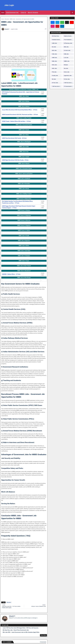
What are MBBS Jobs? (8, 539)
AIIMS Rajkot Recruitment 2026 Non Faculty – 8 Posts (15, 160)
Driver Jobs (67, 72)
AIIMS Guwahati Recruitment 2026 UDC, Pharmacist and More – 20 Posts (20, 115)
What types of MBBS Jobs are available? (13, 556)
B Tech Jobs (67, 79)
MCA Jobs (54, 65)
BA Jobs (54, 47)
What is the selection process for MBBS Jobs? (14, 557)
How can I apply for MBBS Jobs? (11, 554)
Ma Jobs (66, 68)
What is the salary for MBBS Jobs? (11, 559)
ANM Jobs (55, 43)
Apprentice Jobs (68, 76)
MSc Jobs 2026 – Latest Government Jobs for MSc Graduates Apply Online (21, 632)
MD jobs (66, 65)
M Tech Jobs (55, 83)
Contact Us (23, 13)
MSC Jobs (54, 68)
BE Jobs (54, 79)
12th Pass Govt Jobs (57, 86)
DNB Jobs (66, 54)
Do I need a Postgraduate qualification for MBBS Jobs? (17, 564)
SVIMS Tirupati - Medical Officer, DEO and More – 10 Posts (16, 121)
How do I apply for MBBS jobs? (10, 561)
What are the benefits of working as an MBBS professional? (18, 568)
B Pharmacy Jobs (68, 43)
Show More (43, 635)
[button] (72, 13)
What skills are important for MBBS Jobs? (13, 573)
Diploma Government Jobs (69, 36)
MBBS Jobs (67, 61)
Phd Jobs (54, 72)
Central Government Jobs (12, 13)
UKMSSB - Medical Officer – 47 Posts (11, 274)
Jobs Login (9, 5)
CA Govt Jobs (67, 50)
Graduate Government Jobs (57, 40)
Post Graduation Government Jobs (69, 40)
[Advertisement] (25, 43)
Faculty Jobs (55, 76)
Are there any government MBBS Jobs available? (15, 566)
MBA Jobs (54, 61)
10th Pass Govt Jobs (69, 83)
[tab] (3, 13)
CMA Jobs (55, 54)
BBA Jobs (66, 47)
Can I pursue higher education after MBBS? (14, 575)
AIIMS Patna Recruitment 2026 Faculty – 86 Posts (14, 138)
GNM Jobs (55, 58)
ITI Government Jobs (69, 86)
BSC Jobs (54, 50)
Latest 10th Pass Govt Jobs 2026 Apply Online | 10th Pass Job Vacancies (21, 628)
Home (3, 13)
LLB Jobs (66, 58)
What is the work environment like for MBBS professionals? (18, 571)
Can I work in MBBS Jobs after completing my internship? (17, 563)
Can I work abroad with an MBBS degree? (13, 570)
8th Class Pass (55, 36)
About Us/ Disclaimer (33, 13)
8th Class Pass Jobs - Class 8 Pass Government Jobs (16, 630)
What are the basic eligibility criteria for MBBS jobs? (16, 552)
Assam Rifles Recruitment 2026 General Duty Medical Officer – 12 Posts (20, 110)
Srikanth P (12, 616)
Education (7, 19)
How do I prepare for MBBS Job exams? (13, 577)
